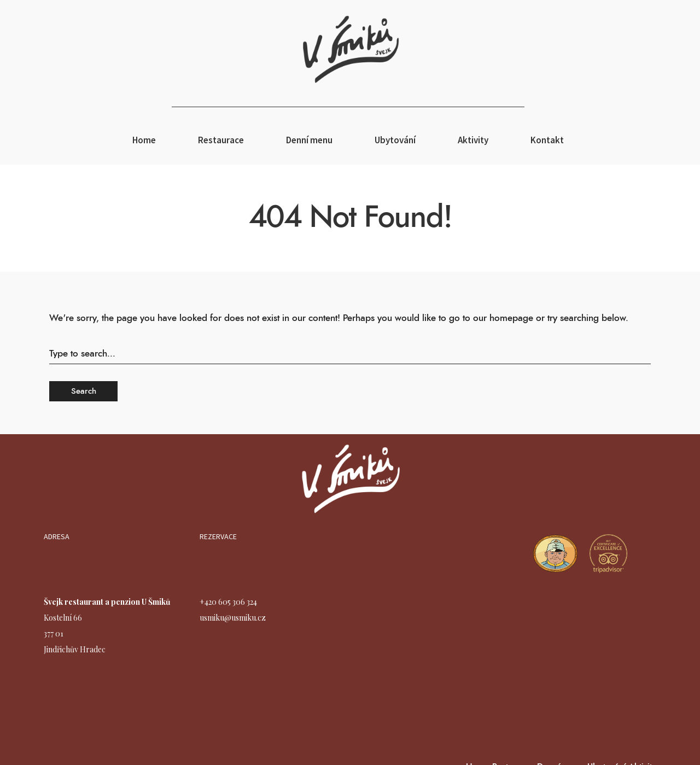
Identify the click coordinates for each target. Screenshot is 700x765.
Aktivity (473, 140)
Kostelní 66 (63, 618)
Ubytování (395, 140)
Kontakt (547, 140)
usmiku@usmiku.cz (233, 618)
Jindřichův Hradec (75, 649)
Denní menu (309, 140)
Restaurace (221, 140)
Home (144, 140)
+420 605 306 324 (228, 602)
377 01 (54, 633)
